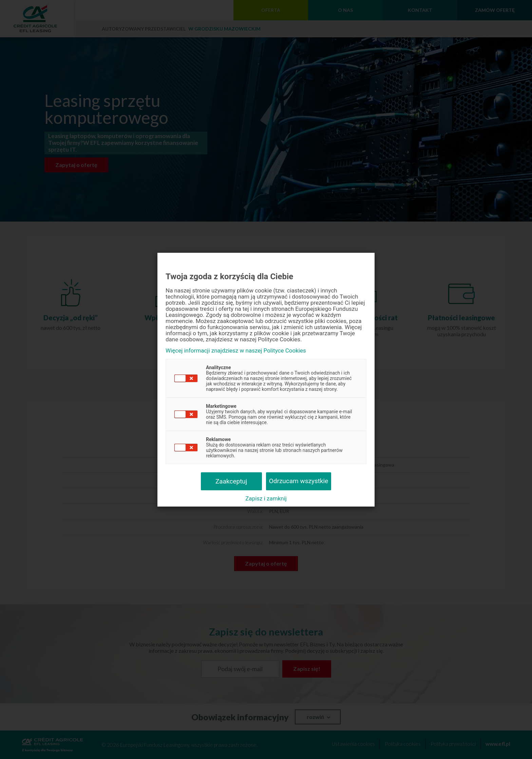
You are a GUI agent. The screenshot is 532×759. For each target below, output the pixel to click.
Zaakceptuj (231, 481)
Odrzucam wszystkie (299, 481)
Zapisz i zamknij (266, 498)
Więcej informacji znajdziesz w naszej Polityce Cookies (236, 351)
